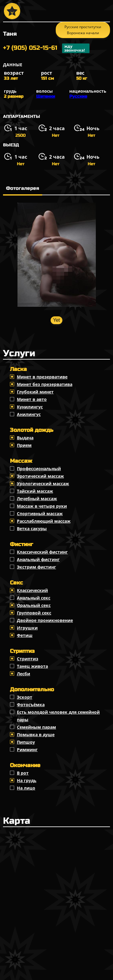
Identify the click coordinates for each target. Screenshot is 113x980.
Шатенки (46, 96)
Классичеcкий (32, 590)
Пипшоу (26, 742)
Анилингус (29, 414)
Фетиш (25, 635)
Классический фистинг (42, 552)
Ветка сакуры (32, 529)
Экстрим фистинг (36, 567)
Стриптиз (28, 659)
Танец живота (32, 666)
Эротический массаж (40, 476)
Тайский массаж (35, 491)
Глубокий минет (35, 392)
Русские (78, 96)
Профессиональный (39, 469)
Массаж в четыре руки (42, 506)
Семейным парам (36, 727)
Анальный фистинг (38, 559)
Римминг (27, 750)
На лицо (26, 788)
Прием (24, 445)
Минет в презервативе (42, 377)
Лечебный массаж (37, 499)
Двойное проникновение (45, 620)
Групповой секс (34, 613)
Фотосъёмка (31, 705)
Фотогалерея (23, 188)
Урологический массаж (43, 484)
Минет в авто (32, 399)
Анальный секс (34, 598)
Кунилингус (30, 407)
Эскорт (25, 697)
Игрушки (27, 628)
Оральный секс (34, 605)
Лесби (24, 674)
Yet (56, 320)
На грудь (27, 780)
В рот (23, 773)
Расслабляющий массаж (44, 521)
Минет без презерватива (45, 384)
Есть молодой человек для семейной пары (58, 716)
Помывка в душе (36, 735)
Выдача (25, 438)
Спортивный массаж (40, 514)
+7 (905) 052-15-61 (46, 48)
